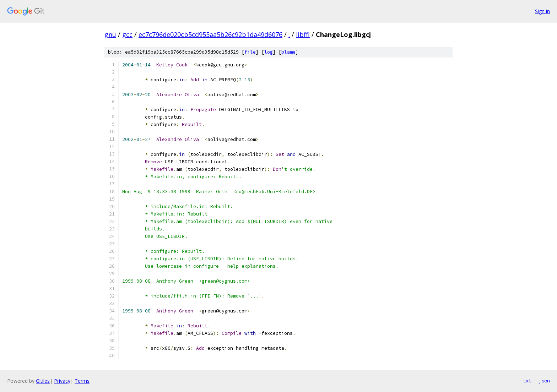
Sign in (542, 11)
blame (288, 52)
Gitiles (43, 381)
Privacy (62, 381)
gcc (127, 34)
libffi (303, 34)
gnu (110, 34)
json (544, 381)
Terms (82, 381)
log (269, 52)
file (250, 52)
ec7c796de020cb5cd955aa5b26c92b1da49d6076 (210, 34)
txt (527, 381)
